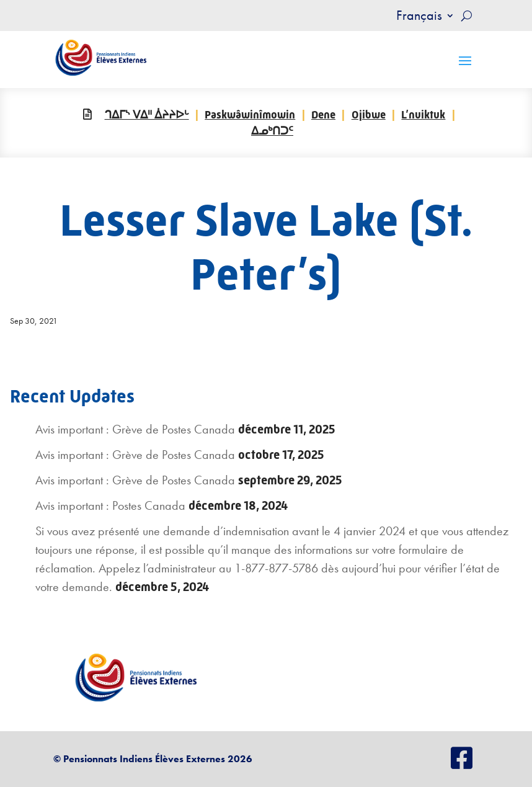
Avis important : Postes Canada (110, 505)
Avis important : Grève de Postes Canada (135, 429)
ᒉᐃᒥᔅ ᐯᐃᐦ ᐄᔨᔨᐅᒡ (147, 115)
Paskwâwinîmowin (250, 115)
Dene (323, 115)
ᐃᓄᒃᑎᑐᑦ (272, 131)
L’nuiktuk (423, 115)
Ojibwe (369, 115)
